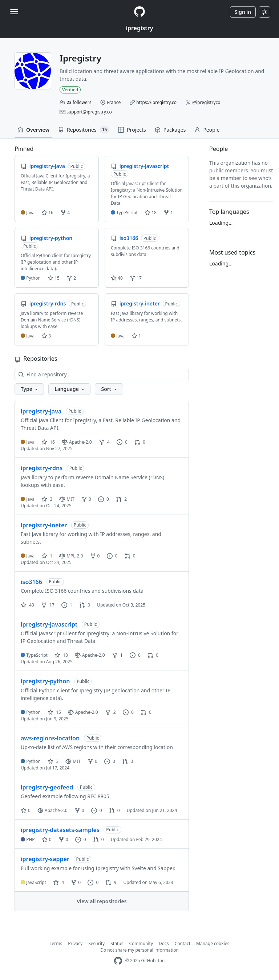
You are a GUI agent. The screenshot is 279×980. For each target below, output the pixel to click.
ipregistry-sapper (45, 859)
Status (117, 943)
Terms (56, 943)
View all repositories (102, 901)
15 (54, 278)
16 (47, 213)
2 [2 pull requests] (121, 499)
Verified (70, 90)
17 (136, 278)
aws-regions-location (50, 738)
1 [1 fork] (117, 655)
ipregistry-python (45, 681)
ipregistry (139, 28)
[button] (29, 389)
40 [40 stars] (27, 605)
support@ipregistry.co (89, 112)
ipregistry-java (41, 411)
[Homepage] (139, 12)
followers (79, 102)
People (207, 130)
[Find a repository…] (102, 375)
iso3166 (31, 582)
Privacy (75, 943)
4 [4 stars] (58, 882)
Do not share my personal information (139, 950)
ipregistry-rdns (42, 468)
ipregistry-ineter (44, 525)
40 (117, 278)
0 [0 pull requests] (140, 442)
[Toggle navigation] (14, 12)
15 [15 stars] (54, 712)
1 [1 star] (47, 556)
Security (96, 943)
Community (141, 943)
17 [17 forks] (48, 605)
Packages (170, 130)
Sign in (243, 12)
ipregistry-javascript (49, 624)
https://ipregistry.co (156, 102)
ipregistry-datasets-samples (60, 830)
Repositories (84, 130)
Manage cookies (213, 943)
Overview (33, 130)
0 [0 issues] (122, 442)
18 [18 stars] (61, 655)
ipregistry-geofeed (47, 787)
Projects (132, 130)
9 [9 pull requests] (111, 882)
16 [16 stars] (48, 442)
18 (151, 213)
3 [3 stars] (47, 499)
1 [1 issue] (67, 605)
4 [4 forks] (104, 442)
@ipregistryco (206, 102)
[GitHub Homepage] (118, 961)
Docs (164, 943)
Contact (183, 943)
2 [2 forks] (110, 712)
